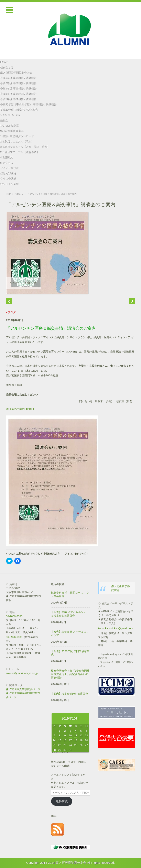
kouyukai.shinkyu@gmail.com (115, 628)
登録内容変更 (8, 173)
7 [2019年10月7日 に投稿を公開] (54, 735)
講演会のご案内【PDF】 (21, 409)
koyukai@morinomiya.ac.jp (22, 673)
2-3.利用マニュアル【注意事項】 (19, 152)
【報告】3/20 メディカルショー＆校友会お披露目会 (70, 614)
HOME (4, 62)
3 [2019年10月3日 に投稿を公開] (70, 731)
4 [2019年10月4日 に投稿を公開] (76, 731)
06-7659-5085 (14, 616)
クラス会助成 (8, 178)
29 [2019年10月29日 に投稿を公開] (59, 750)
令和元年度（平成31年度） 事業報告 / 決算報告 (28, 104)
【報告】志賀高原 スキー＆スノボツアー (70, 633)
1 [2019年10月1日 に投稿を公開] (60, 731)
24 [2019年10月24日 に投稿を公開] (70, 745)
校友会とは (7, 67)
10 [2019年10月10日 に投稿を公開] (70, 735)
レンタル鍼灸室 (9, 125)
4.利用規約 (6, 157)
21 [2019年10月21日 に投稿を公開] (54, 745)
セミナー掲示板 (9, 168)
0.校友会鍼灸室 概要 (12, 131)
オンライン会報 (9, 184)
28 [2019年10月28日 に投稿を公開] (54, 750)
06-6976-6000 (14, 637)
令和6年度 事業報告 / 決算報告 (18, 78)
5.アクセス (6, 162)
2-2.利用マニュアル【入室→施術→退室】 (25, 147)
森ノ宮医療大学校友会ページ (23, 689)
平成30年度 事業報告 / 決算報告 (19, 110)
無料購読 (62, 801)
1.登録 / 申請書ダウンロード (17, 136)
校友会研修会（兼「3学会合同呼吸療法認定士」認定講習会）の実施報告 (70, 674)
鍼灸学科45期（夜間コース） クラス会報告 (70, 594)
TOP (8, 194)
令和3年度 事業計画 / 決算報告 (18, 94)
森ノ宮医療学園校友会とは (16, 72)
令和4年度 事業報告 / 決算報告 (18, 88)
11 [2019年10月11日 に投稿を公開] (76, 735)
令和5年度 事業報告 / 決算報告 (18, 83)
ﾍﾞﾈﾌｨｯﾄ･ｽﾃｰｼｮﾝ (10, 115)
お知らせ (19, 194)
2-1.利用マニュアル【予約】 (17, 141)
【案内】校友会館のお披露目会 (69, 694)
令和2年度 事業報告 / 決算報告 (18, 99)
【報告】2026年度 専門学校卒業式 (70, 653)
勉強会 (4, 120)
